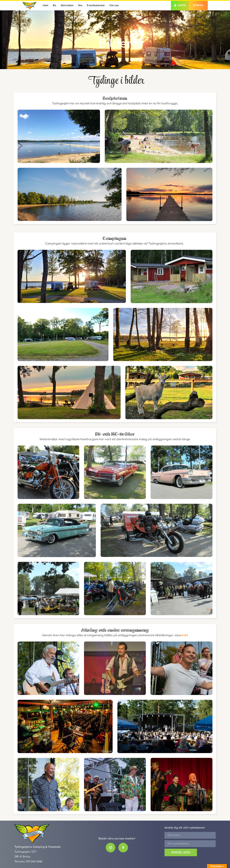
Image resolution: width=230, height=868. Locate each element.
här (185, 635)
